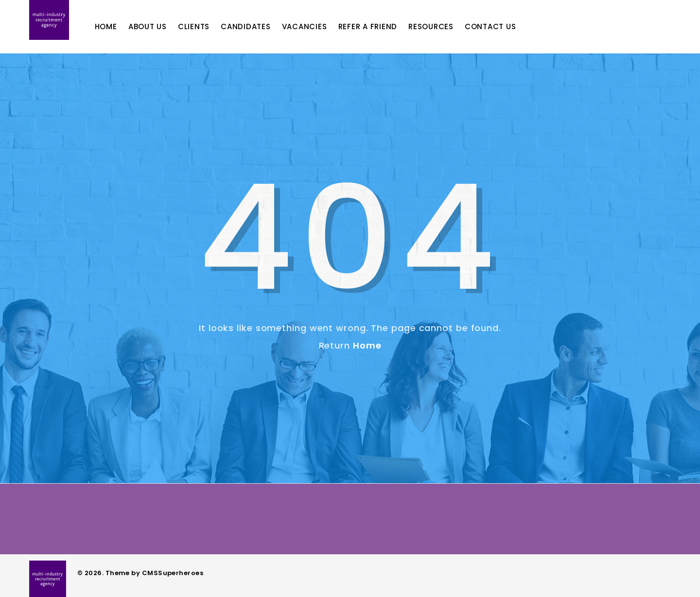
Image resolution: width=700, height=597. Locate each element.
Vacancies (318, 26)
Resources (445, 26)
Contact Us (504, 26)
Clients (207, 26)
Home (120, 26)
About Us (161, 26)
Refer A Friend (382, 26)
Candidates (259, 26)
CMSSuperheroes (173, 573)
